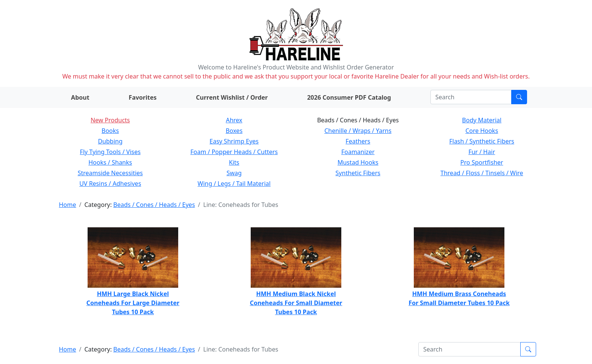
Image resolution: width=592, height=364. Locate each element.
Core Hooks (482, 131)
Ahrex (234, 120)
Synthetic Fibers (358, 173)
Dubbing (110, 141)
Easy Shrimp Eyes (234, 141)
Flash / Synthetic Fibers (482, 141)
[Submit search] (519, 97)
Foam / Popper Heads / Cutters (234, 152)
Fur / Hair (482, 152)
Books (110, 131)
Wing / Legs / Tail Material (234, 184)
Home (68, 205)
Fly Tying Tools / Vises (110, 152)
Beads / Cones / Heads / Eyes (154, 205)
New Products (110, 120)
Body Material (482, 120)
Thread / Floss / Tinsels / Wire (482, 173)
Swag (234, 173)
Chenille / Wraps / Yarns (358, 131)
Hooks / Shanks (110, 162)
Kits (234, 162)
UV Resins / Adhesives (110, 184)
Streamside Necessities (110, 173)
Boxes (234, 131)
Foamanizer (358, 152)
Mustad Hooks (358, 162)
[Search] (471, 97)
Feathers (358, 141)
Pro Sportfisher (482, 162)
